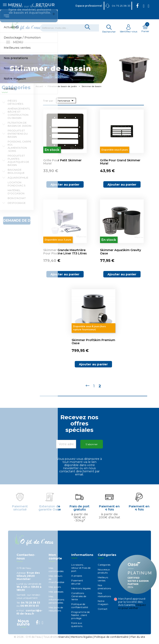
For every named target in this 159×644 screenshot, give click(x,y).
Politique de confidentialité (80, 610)
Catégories (104, 569)
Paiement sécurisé (77, 587)
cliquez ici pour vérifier (132, 611)
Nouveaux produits (104, 576)
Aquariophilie (18, 182)
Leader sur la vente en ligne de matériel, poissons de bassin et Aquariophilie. (30, 10)
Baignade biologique (16, 176)
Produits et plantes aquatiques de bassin (18, 165)
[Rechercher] (72, 28)
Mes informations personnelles (56, 604)
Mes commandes (56, 574)
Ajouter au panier (65, 189)
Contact (103, 613)
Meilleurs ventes (103, 583)
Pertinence (66, 105)
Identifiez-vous (129, 30)
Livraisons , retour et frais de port (81, 572)
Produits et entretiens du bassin (18, 138)
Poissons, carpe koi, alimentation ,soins (19, 151)
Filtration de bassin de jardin (19, 129)
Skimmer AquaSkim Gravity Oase (120, 256)
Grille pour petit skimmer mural (62, 166)
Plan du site (138, 641)
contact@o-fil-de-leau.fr (30, 617)
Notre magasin (103, 607)
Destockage (17, 207)
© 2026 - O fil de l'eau (28, 641)
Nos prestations (104, 591)
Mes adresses (56, 596)
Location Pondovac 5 (16, 188)
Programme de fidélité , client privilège (80, 620)
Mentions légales (81, 593)
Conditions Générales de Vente (79, 601)
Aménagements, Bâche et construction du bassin (19, 118)
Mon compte (55, 561)
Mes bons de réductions (56, 614)
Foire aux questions (77, 629)
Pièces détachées (15, 107)
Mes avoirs (55, 591)
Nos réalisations (104, 599)
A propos (77, 580)
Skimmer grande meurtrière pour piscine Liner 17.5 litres (65, 256)
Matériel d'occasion (16, 196)
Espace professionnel (89, 6)
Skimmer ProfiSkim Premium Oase (93, 346)
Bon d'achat (17, 203)
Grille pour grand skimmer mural (120, 166)
